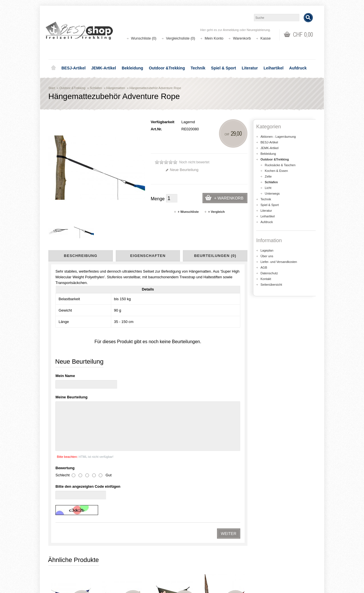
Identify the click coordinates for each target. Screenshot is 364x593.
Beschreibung (81, 256)
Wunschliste (199, 563)
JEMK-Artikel (104, 68)
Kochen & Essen (276, 171)
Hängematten (116, 88)
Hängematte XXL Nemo (122, 370)
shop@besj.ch (162, 503)
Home (53, 68)
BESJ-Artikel (74, 68)
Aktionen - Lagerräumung (278, 137)
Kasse (266, 38)
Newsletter (198, 569)
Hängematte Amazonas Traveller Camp (122, 438)
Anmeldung (231, 30)
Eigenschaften (148, 256)
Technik (198, 68)
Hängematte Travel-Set (71, 370)
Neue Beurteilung (182, 170)
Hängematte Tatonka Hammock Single (225, 372)
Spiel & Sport (224, 68)
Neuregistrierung (258, 30)
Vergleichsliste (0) (181, 38)
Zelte (268, 176)
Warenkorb (242, 38)
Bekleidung (132, 68)
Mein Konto (214, 38)
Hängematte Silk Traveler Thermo (174, 372)
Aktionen (128, 552)
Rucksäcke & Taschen (280, 165)
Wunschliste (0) (144, 38)
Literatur (250, 68)
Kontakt (266, 279)
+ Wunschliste (186, 212)
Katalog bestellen (272, 557)
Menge (158, 199)
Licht (268, 188)
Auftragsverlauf (201, 557)
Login (194, 552)
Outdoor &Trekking (167, 68)
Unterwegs (272, 193)
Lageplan (267, 250)
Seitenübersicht (271, 285)
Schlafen (96, 88)
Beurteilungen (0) (215, 256)
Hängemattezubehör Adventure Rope (155, 88)
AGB (264, 267)
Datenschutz (269, 273)
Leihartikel (274, 68)
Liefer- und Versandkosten (279, 262)
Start (52, 88)
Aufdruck (298, 68)
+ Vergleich (214, 212)
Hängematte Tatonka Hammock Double (71, 438)
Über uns (267, 256)
